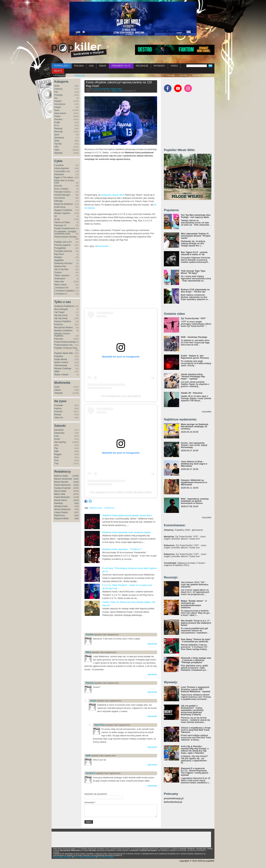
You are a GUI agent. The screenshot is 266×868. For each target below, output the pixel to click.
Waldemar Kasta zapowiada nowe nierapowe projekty (126, 532)
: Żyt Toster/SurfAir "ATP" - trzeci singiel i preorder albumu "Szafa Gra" (185, 538)
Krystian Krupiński (62, 488)
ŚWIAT (103, 66)
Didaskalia (59, 174)
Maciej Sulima (61, 500)
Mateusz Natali (61, 476)
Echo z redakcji (61, 189)
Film (56, 92)
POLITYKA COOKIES (106, 857)
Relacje (58, 415)
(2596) (76, 485)
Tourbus (58, 272)
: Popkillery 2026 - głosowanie (183, 530)
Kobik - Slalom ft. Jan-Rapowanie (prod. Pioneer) (195, 357)
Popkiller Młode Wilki (64, 353)
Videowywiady (61, 365)
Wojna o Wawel (61, 375)
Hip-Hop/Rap (60, 442)
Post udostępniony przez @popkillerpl (121, 396)
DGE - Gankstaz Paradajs (194, 337)
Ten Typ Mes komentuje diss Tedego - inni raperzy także (196, 216)
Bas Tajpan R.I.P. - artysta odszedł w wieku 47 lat (194, 253)
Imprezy (58, 408)
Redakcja (59, 503)
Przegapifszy (60, 248)
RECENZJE (142, 66)
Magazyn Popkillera (63, 210)
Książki (58, 107)
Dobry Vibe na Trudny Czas (64, 182)
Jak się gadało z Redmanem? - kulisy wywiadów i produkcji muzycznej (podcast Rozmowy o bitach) (192, 710)
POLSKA (79, 66)
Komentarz (90, 802)
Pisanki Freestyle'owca (65, 228)
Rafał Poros (60, 515)
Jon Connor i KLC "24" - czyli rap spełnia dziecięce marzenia (195, 584)
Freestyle (58, 95)
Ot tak (57, 219)
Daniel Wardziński (62, 485)
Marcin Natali (60, 491)
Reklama (196, 75)
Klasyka (58, 101)
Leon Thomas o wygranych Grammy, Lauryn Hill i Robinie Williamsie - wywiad (196, 689)
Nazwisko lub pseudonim (96, 794)
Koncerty (58, 411)
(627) (77, 512)
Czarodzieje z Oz (62, 171)
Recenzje (59, 132)
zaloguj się (80, 75)
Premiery (58, 119)
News (57, 110)
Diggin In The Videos (64, 177)
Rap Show (59, 254)
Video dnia (59, 282)
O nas (158, 75)
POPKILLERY (61, 66)
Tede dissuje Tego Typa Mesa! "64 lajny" (193, 272)
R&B (56, 451)
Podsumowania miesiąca (66, 237)
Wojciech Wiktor (62, 518)
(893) (77, 503)
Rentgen (58, 257)
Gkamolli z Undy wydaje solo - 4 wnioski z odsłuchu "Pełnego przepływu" (196, 660)
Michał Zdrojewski (62, 509)
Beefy (57, 86)
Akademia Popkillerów (64, 306)
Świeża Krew (60, 266)
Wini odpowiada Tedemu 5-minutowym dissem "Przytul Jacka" (196, 236)
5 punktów (59, 165)
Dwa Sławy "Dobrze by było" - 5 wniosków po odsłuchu (196, 640)
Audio (57, 387)
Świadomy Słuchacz (63, 263)
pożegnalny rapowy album (113, 195)
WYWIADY (159, 66)
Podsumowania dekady (65, 342)
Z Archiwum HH (61, 288)
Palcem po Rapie (62, 222)
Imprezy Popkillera (63, 321)
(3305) (76, 479)
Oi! (56, 216)
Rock (57, 457)
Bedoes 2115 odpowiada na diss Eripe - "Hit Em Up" (195, 291)
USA (91, 66)
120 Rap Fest (109, 508)
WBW (57, 372)
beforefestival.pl (173, 802)
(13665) (75, 476)
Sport (57, 135)
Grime (57, 439)
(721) (77, 509)
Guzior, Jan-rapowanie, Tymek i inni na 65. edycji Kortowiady (194, 445)
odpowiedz (152, 644)
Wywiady (58, 153)
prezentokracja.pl (174, 798)
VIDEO (174, 66)
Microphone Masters (64, 327)
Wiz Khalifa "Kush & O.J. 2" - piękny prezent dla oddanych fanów (196, 623)
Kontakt (183, 75)
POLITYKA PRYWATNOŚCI (85, 857)
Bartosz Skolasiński (63, 479)
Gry (56, 98)
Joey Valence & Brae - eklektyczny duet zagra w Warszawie (194, 464)
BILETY (58, 71)
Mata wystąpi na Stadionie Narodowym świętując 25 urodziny (195, 426)
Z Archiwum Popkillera (64, 291)
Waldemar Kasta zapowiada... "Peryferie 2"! (122, 549)
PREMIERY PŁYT (121, 66)
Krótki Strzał (60, 207)
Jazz (56, 445)
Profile (57, 122)
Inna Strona (60, 198)
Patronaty (170, 75)
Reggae (58, 454)
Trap (56, 463)
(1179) (76, 497)
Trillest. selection (62, 276)
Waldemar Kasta (96, 508)
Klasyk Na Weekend (63, 204)
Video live (59, 418)
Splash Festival (61, 362)
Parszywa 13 (60, 225)
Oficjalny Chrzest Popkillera (62, 335)
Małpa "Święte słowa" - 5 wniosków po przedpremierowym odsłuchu (194, 604)
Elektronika (59, 433)
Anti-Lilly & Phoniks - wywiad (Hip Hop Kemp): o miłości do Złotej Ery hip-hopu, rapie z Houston (195, 750)
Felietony (58, 89)
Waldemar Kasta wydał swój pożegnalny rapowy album (127, 515)
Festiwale (59, 405)
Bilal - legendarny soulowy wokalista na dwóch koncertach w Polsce (195, 501)
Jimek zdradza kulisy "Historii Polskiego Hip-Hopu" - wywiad (193, 377)
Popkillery (59, 356)
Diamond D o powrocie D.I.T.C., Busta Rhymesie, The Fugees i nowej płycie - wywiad (195, 772)
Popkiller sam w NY (63, 242)
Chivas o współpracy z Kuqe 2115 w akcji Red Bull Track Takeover (196, 730)
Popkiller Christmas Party (66, 348)
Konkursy (59, 324)
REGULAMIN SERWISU (63, 857)
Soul (56, 460)
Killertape (59, 201)
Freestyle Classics (63, 192)
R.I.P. (57, 125)
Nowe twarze (60, 113)
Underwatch (60, 279)
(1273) (76, 494)
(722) (77, 506)
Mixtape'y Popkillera (63, 331)
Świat (57, 141)
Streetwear (59, 138)
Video (57, 150)
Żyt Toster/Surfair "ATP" (193, 318)
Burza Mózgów (61, 309)
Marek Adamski (61, 482)
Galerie (58, 390)
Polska (57, 116)
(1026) (76, 500)
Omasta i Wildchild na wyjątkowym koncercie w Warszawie (194, 482)
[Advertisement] (124, 625)
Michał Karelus (102, 246)
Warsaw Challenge (63, 368)
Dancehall (59, 430)
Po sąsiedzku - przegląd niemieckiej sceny (65, 233)
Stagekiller (59, 260)
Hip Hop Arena (61, 315)
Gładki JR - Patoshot (192, 393)
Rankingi (58, 129)
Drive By (58, 186)
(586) (77, 518)
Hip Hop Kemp (61, 318)
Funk (57, 436)
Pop (56, 448)
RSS (208, 75)
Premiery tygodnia (63, 245)
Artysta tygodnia (62, 168)
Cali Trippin (59, 312)
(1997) (76, 488)
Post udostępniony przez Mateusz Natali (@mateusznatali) (121, 492)
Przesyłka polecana (63, 251)
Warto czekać (60, 285)
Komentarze (60, 104)
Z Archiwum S (61, 294)
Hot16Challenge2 (62, 195)
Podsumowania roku (64, 345)
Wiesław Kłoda (61, 506)
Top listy (58, 144)
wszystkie (207, 412)
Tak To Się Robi (61, 269)
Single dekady (61, 359)
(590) (77, 515)
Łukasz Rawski (61, 512)
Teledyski (58, 393)
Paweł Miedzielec (62, 497)
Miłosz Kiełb (60, 494)
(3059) (76, 482)
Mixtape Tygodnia (62, 213)
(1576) (76, 491)
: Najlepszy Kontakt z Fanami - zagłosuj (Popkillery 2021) (185, 564)
